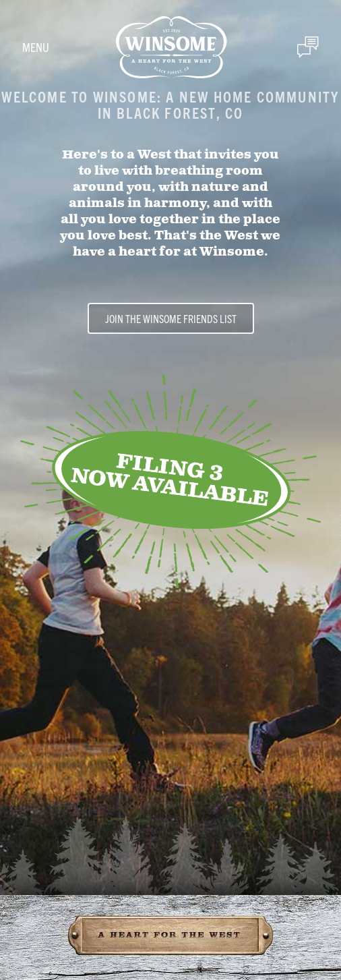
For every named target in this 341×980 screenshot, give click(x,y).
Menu (36, 47)
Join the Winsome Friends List (171, 318)
